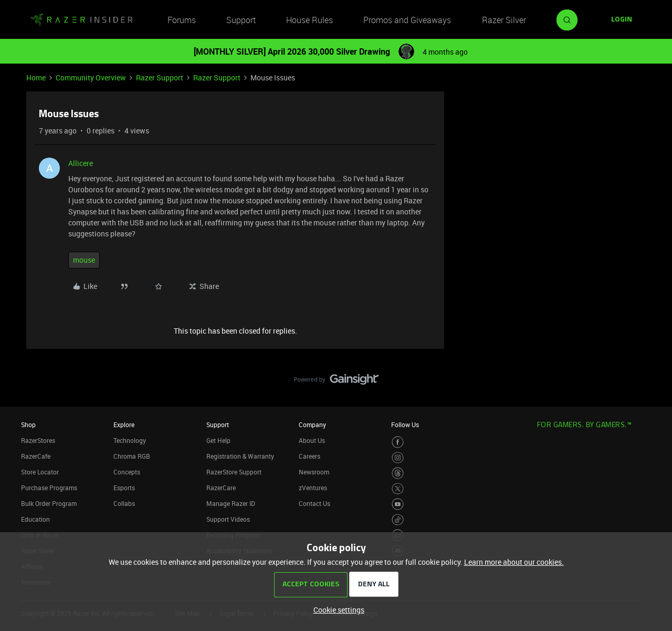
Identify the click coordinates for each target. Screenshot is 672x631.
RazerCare (221, 488)
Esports (124, 488)
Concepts (127, 472)
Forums (182, 20)
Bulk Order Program (49, 503)
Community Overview (91, 77)
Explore (124, 425)
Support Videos (228, 519)
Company (312, 425)
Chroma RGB (132, 456)
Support (241, 20)
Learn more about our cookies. (514, 562)
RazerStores (38, 440)
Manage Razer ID (231, 503)
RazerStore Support (234, 472)
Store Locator (40, 472)
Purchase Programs (49, 488)
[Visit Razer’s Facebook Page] (398, 442)
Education (35, 519)
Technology (130, 440)
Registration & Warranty (240, 456)
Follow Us (405, 425)
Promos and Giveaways (407, 20)
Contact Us (314, 503)
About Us (312, 440)
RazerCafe (36, 456)
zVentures (313, 488)
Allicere (81, 163)
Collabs (124, 503)
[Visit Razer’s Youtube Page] (398, 504)
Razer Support (160, 77)
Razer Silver (504, 20)
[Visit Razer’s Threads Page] (398, 473)
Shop (28, 425)
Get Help (218, 440)
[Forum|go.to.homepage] (81, 20)
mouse (84, 260)
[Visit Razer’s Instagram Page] (398, 458)
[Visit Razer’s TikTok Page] (398, 520)
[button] (622, 20)
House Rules (309, 20)
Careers (309, 456)
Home (36, 77)
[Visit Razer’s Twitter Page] (398, 489)
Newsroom (314, 472)
